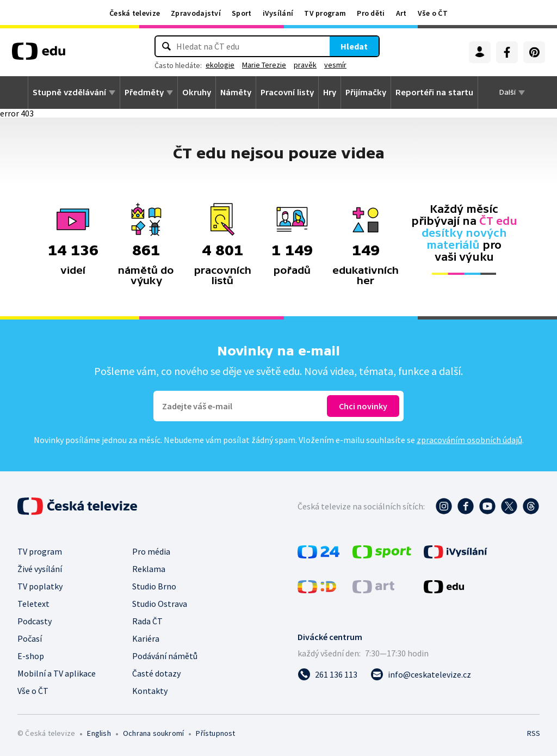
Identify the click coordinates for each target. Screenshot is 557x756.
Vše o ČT (433, 13)
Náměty (236, 93)
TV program (325, 13)
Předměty (144, 93)
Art (401, 13)
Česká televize (135, 13)
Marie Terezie (264, 65)
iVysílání (278, 13)
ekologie (220, 65)
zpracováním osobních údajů (469, 440)
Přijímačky (366, 93)
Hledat (354, 46)
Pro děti (371, 13)
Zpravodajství (196, 13)
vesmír (335, 65)
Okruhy (197, 93)
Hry (330, 93)
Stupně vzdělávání (69, 93)
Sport (242, 13)
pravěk (305, 65)
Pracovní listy (287, 93)
